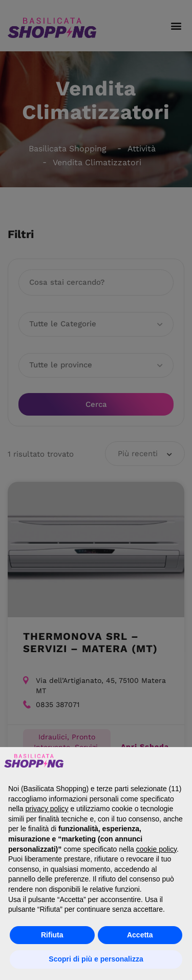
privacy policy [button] (47, 809)
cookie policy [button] (156, 849)
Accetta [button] (140, 935)
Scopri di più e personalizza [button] (96, 959)
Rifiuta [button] (52, 935)
